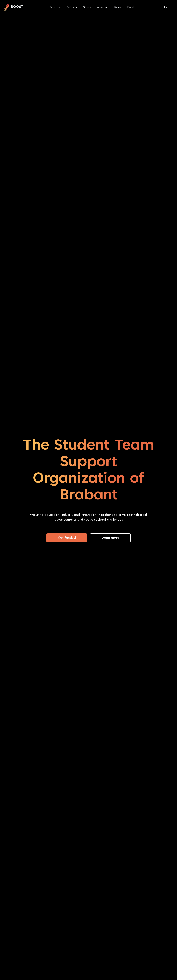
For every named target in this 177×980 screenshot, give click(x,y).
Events (131, 7)
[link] (14, 7)
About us (103, 7)
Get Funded (67, 538)
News (118, 7)
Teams (54, 7)
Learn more (110, 538)
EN (167, 7)
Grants (87, 7)
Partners (72, 7)
